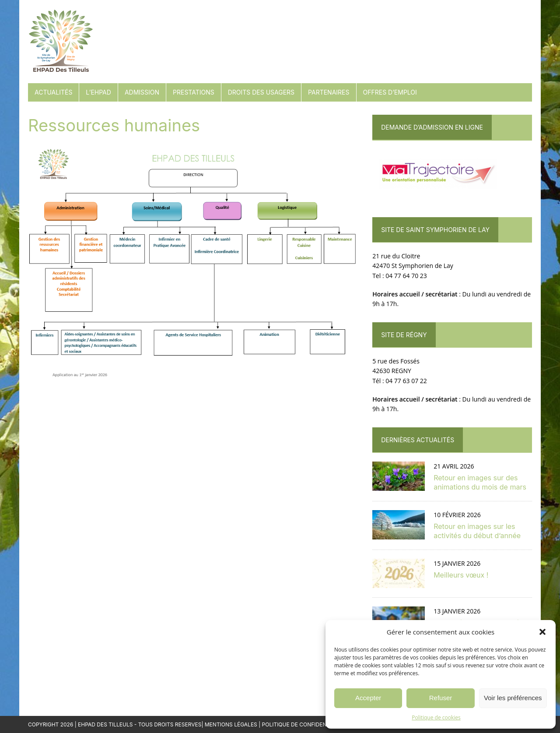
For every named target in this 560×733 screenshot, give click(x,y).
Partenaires (329, 92)
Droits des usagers (261, 92)
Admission (142, 92)
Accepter (368, 698)
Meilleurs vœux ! (461, 575)
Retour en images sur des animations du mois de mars (480, 482)
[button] (542, 632)
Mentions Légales (231, 724)
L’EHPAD (98, 92)
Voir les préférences (513, 698)
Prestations (194, 92)
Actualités (53, 92)
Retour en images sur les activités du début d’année (477, 531)
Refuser (441, 698)
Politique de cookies (436, 717)
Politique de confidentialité (304, 724)
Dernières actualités (418, 440)
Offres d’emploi (390, 92)
